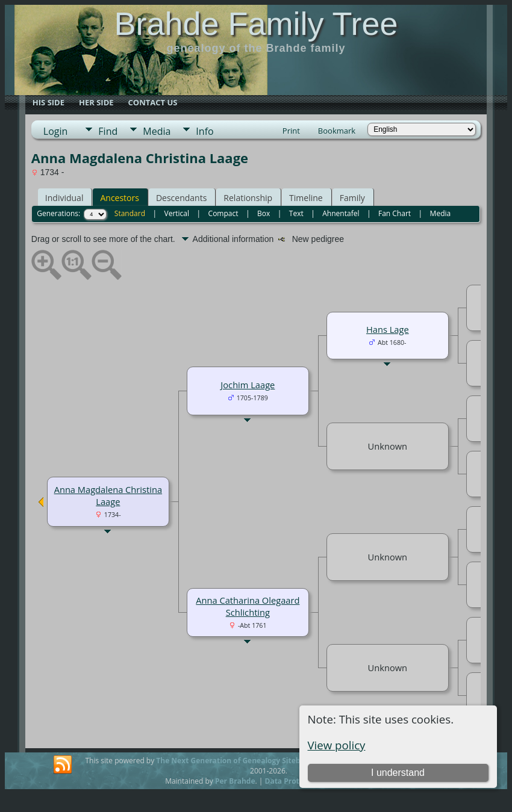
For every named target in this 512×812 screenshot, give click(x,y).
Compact (223, 213)
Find (108, 131)
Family (352, 198)
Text (296, 213)
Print (291, 131)
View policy (337, 745)
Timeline (306, 198)
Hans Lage (388, 329)
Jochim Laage (248, 385)
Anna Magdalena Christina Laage (108, 495)
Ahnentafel (341, 213)
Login (56, 131)
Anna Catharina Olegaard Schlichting (248, 606)
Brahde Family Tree (256, 23)
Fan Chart (395, 213)
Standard (130, 213)
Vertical (177, 213)
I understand (398, 773)
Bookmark (337, 131)
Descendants (181, 198)
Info (204, 131)
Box (264, 213)
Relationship (248, 198)
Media (157, 131)
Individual (64, 198)
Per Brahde (235, 781)
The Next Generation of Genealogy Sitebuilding (240, 761)
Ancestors (119, 198)
